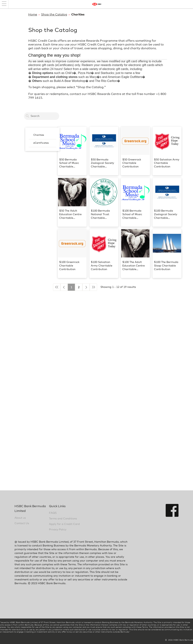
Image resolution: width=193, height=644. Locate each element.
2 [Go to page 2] (79, 287)
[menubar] (42, 139)
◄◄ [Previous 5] (57, 287)
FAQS (53, 513)
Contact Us (22, 523)
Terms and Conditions (63, 519)
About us (20, 518)
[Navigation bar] (4, 4)
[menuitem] (42, 135)
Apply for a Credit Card (64, 524)
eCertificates (41, 143)
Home (33, 15)
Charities (39, 135)
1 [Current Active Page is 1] (71, 287)
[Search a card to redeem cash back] (42, 116)
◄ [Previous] (64, 287)
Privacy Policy (58, 530)
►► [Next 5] (93, 287)
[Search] (27, 116)
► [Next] (86, 287)
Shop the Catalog (54, 15)
